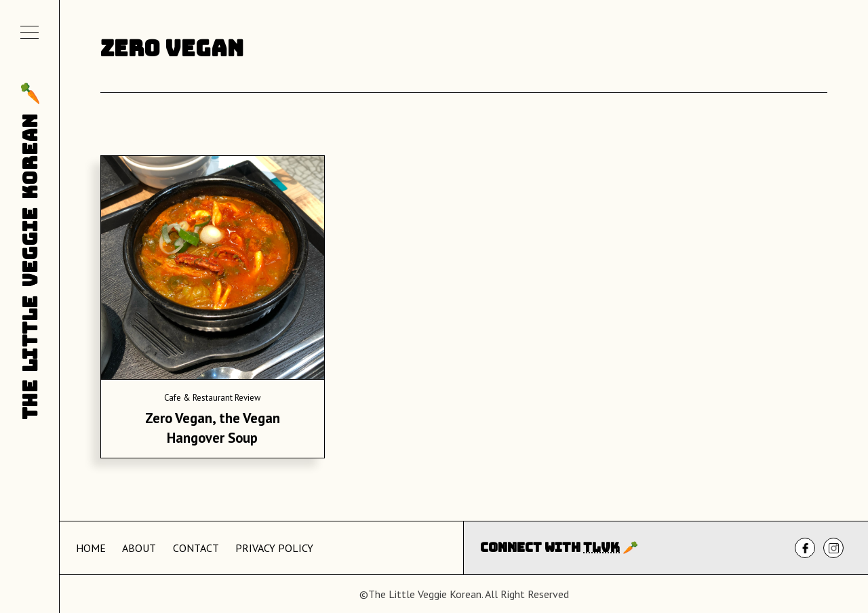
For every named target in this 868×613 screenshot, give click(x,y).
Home (91, 548)
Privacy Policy (274, 548)
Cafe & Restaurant (198, 398)
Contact (196, 548)
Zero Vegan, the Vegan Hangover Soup (213, 428)
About (139, 548)
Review (248, 398)
